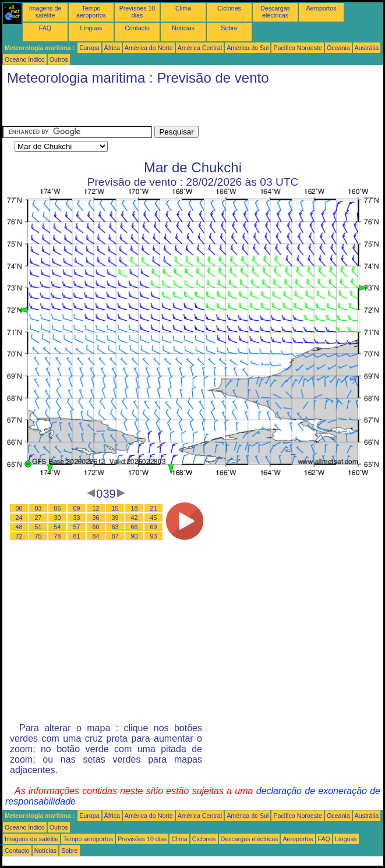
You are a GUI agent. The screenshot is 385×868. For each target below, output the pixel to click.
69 (154, 527)
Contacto (137, 28)
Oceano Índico (25, 59)
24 (19, 518)
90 (135, 536)
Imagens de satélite (45, 12)
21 (154, 508)
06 (58, 508)
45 (154, 518)
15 (115, 508)
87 (115, 536)
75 (38, 536)
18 (135, 508)
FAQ (45, 28)
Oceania (338, 48)
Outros (59, 59)
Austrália (367, 48)
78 (58, 536)
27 (38, 518)
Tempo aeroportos (91, 12)
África (112, 48)
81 (77, 536)
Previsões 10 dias (137, 12)
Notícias (183, 28)
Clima (183, 8)
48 (19, 527)
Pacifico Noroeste (298, 48)
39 (115, 518)
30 (58, 518)
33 (77, 518)
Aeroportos (321, 8)
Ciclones (229, 8)
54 (58, 527)
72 (19, 536)
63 (115, 527)
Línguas (91, 28)
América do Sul (248, 48)
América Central (200, 48)
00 (19, 508)
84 (96, 536)
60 (96, 527)
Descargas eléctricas (275, 12)
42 (135, 518)
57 (77, 527)
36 (96, 518)
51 (38, 527)
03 (38, 508)
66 (135, 527)
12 (96, 508)
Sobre (229, 28)
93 (154, 536)
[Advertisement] (139, 108)
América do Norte (149, 48)
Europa (89, 48)
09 (77, 508)
